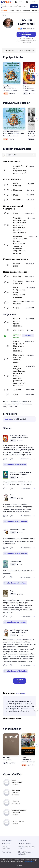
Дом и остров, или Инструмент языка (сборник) (19, 346)
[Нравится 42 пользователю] (5, 548)
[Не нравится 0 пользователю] (11, 459)
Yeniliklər (11, 10)
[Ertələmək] (18, 64)
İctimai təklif (22, 840)
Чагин (16, 308)
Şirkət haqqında (7, 840)
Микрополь (18, 200)
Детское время (17, 336)
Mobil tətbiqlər (7, 852)
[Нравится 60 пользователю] (5, 516)
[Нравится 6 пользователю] (5, 577)
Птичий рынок (17, 265)
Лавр (16, 213)
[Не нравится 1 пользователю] (11, 489)
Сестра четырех (17, 185)
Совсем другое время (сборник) (18, 322)
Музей (16, 195)
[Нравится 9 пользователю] (5, 665)
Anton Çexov (8, 760)
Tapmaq (34, 6)
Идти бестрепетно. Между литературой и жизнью (19, 292)
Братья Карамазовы (26, 758)
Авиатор (17, 390)
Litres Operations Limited (19, 861)
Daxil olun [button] (9, 419)
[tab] (9, 50)
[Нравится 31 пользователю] (5, 616)
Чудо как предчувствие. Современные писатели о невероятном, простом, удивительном (28, 87)
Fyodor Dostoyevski (28, 762)
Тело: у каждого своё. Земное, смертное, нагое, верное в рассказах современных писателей (19, 376)
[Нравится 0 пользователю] (5, 459)
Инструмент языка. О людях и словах (19, 359)
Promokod (4, 10)
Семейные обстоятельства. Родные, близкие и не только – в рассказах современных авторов (11, 87)
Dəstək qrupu (6, 844)
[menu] (21, 155)
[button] (34, 459)
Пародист (18, 190)
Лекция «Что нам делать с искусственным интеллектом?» (21, 169)
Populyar (18, 10)
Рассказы (6, 757)
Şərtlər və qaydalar (24, 844)
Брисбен (17, 276)
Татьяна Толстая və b (11, 90)
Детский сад (19, 330)
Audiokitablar (26, 10)
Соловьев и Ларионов (18, 282)
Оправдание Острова (19, 302)
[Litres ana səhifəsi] (6, 2)
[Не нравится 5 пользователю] (12, 516)
